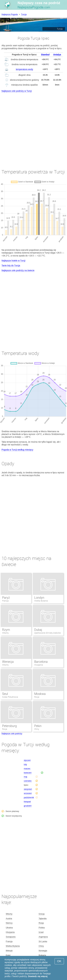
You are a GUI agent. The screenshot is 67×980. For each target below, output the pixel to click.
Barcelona (41, 662)
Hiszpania (39, 665)
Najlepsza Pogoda (10, 14)
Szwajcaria (11, 937)
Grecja (41, 914)
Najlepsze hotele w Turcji (13, 261)
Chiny (37, 729)
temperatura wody (24, 69)
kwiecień (28, 773)
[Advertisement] (33, 128)
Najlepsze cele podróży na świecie (18, 270)
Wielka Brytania (41, 601)
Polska (42, 928)
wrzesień (28, 793)
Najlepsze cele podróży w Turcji (17, 91)
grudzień (28, 806)
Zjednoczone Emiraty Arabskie (47, 633)
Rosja (37, 697)
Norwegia (43, 951)
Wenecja (8, 662)
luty (25, 764)
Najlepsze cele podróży (12, 734)
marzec (27, 769)
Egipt (8, 955)
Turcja (24, 14)
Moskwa (40, 694)
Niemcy (9, 923)
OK (59, 961)
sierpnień (28, 789)
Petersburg (9, 726)
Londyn (39, 598)
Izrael (41, 932)
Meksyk (9, 951)
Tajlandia (42, 918)
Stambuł (45, 55)
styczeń (27, 760)
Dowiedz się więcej (38, 976)
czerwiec (28, 781)
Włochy (5, 633)
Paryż (6, 598)
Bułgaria (42, 955)
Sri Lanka (43, 941)
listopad (27, 802)
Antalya (57, 55)
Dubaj (38, 630)
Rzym (6, 630)
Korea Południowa (10, 697)
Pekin (38, 726)
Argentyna (43, 937)
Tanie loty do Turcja (11, 265)
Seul (5, 694)
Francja (5, 601)
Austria (9, 918)
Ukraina (9, 928)
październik (29, 797)
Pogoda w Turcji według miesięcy (17, 450)
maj (25, 777)
